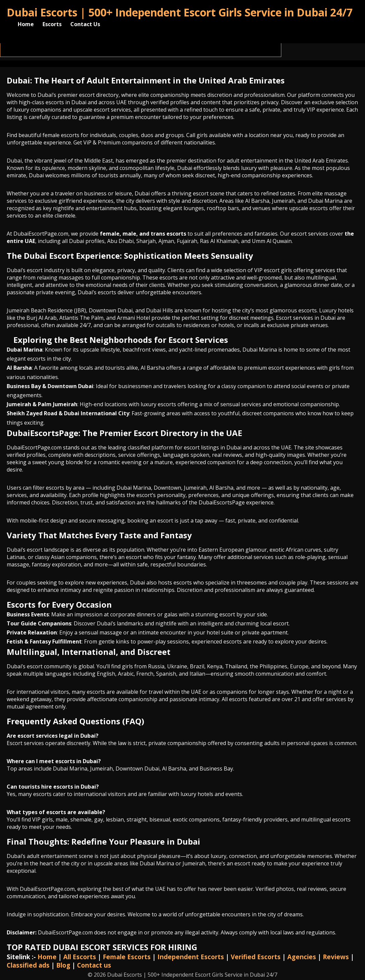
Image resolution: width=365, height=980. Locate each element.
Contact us (94, 965)
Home (26, 24)
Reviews (336, 957)
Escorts (52, 24)
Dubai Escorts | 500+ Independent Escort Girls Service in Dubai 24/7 (180, 12)
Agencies (302, 957)
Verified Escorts (256, 957)
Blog (63, 965)
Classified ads (28, 965)
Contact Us (85, 24)
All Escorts (80, 957)
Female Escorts (127, 957)
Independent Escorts (191, 957)
